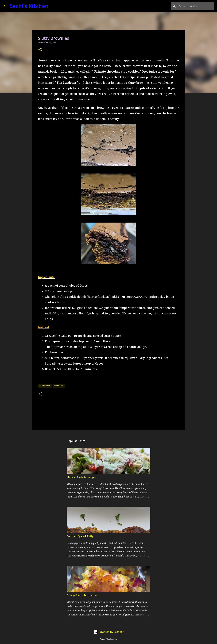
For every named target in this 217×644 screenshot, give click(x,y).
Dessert (59, 386)
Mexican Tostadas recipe (81, 477)
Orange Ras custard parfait (82, 595)
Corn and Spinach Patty (80, 536)
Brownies (45, 386)
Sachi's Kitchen (29, 6)
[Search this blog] (196, 6)
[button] (40, 50)
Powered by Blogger (109, 632)
